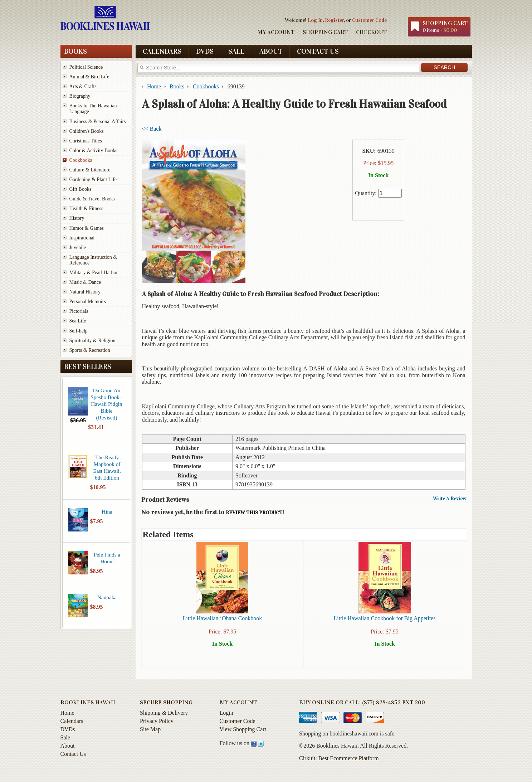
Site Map (150, 732)
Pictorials (79, 311)
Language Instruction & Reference (93, 260)
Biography (80, 96)
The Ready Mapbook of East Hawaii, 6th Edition (107, 467)
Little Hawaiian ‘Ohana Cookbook (223, 618)
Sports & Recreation (90, 350)
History (77, 218)
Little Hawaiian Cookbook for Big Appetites (385, 618)
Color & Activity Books (93, 150)
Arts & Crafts (83, 86)
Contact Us (318, 51)
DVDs (205, 51)
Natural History (85, 292)
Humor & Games (87, 228)
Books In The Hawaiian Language (93, 109)
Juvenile (78, 247)
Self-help (79, 331)
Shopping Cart (325, 32)
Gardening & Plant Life (93, 179)
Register (334, 20)
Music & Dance (85, 282)
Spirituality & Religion (92, 341)
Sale (236, 51)
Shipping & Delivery (164, 716)
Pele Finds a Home (107, 558)
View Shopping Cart (243, 732)
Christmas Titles (86, 141)
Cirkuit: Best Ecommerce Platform (339, 761)
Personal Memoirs (88, 302)
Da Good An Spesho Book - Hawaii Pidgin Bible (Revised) (106, 404)
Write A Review (450, 499)
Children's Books (87, 131)
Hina (107, 512)
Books (75, 51)
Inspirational (82, 238)
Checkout (371, 32)
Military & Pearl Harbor (94, 273)
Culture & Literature (90, 170)
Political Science (86, 67)
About (271, 51)
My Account (276, 32)
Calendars (162, 51)
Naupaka (107, 597)
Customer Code (369, 20)
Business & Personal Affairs (98, 122)
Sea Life (78, 321)
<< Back (152, 129)
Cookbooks (81, 160)
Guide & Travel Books (92, 199)
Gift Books (80, 189)
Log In (315, 20)
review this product (254, 513)
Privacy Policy (157, 724)
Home (67, 716)
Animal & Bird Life (89, 77)
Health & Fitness (86, 208)
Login (226, 716)
